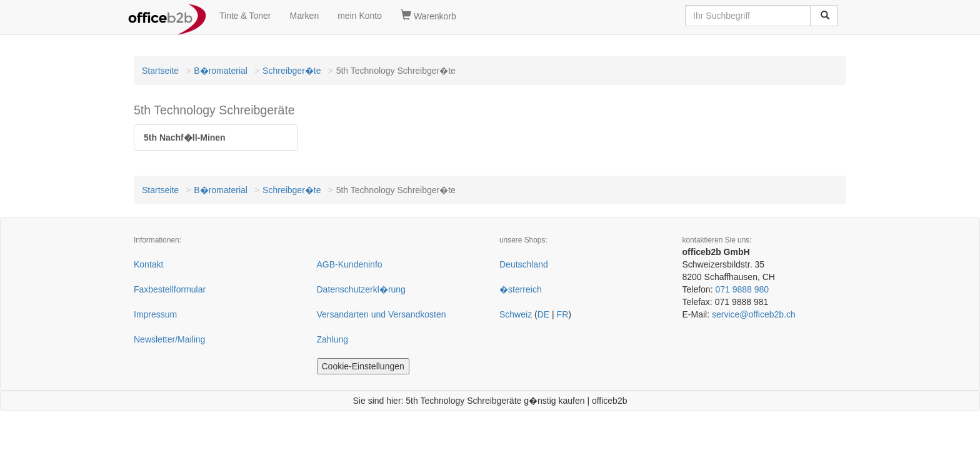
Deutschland (524, 264)
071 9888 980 (742, 289)
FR (563, 314)
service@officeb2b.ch (754, 314)
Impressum (155, 314)
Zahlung (333, 339)
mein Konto (360, 16)
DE (543, 314)
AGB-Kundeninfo (350, 264)
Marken (305, 16)
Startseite (160, 71)
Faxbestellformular (170, 289)
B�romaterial (221, 71)
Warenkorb (428, 16)
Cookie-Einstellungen (363, 366)
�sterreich (521, 289)
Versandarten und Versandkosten (382, 314)
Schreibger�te (292, 71)
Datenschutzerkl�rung (361, 289)
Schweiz (516, 314)
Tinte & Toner (245, 16)
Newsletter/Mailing (169, 339)
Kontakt (148, 264)
